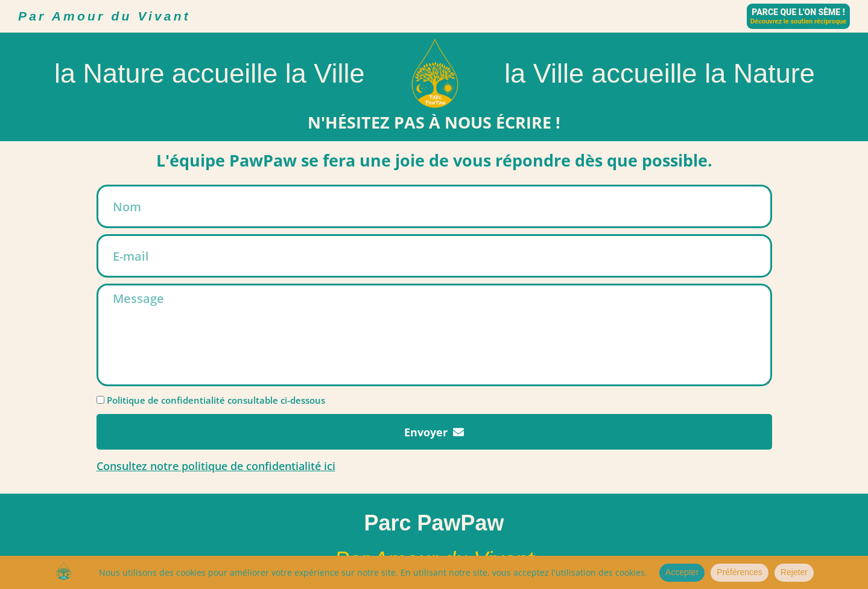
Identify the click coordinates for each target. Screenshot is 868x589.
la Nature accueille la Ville (209, 73)
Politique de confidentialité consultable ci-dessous (216, 400)
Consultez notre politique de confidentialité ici (216, 466)
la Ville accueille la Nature (659, 73)
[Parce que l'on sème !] (798, 16)
